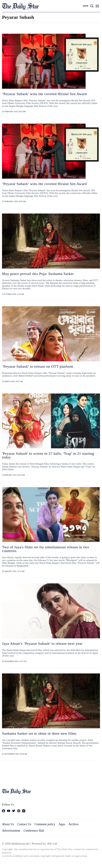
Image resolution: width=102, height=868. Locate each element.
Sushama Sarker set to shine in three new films (39, 733)
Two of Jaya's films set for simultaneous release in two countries (46, 549)
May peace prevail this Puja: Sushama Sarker (38, 274)
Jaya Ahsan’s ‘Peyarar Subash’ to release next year (42, 643)
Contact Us (24, 824)
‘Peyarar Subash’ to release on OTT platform (38, 366)
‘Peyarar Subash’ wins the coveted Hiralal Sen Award (44, 94)
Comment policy (45, 824)
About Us (8, 824)
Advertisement (11, 831)
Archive (73, 824)
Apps (62, 824)
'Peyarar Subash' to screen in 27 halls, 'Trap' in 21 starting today (48, 455)
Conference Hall (34, 831)
